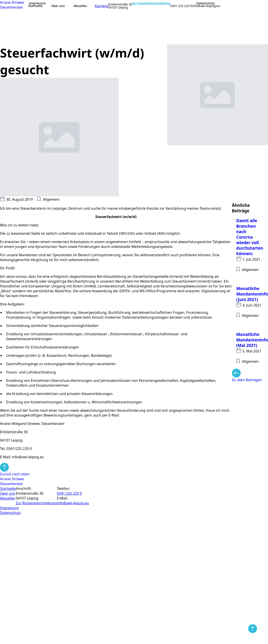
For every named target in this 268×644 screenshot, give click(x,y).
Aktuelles (80, 6)
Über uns (58, 6)
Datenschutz (206, 3)
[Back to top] (253, 629)
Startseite (35, 6)
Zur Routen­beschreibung (36, 503)
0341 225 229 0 (181, 6)
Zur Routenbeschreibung (151, 3)
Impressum (38, 3)
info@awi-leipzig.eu (206, 6)
